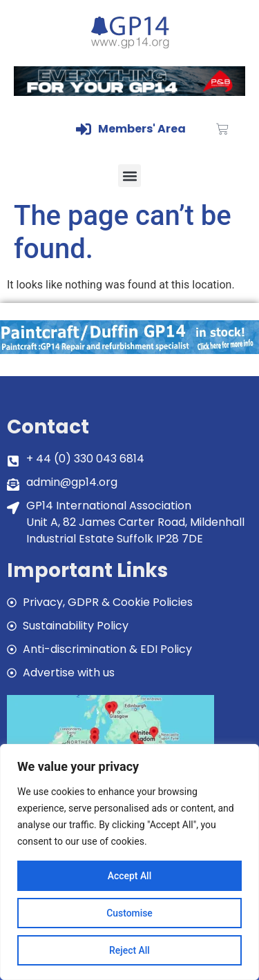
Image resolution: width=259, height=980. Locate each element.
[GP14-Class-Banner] (129, 92)
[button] (129, 176)
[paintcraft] (129, 350)
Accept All (130, 876)
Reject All (129, 950)
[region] (129, 862)
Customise (129, 913)
